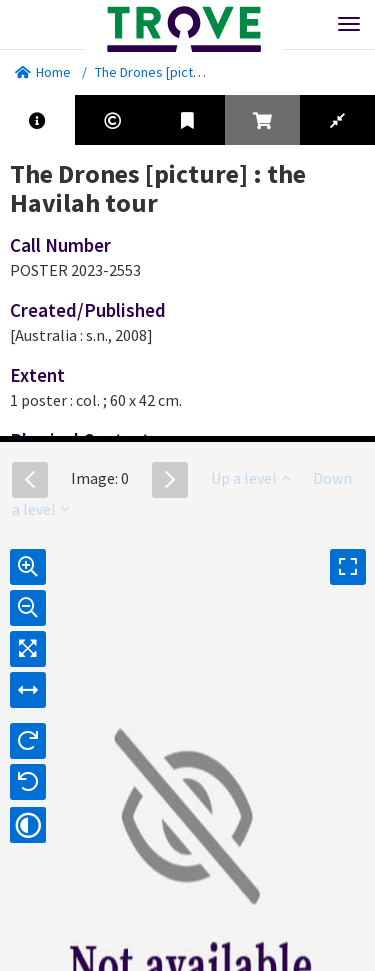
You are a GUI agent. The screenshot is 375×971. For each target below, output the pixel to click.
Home (43, 72)
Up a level (250, 478)
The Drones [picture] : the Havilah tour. (208, 72)
